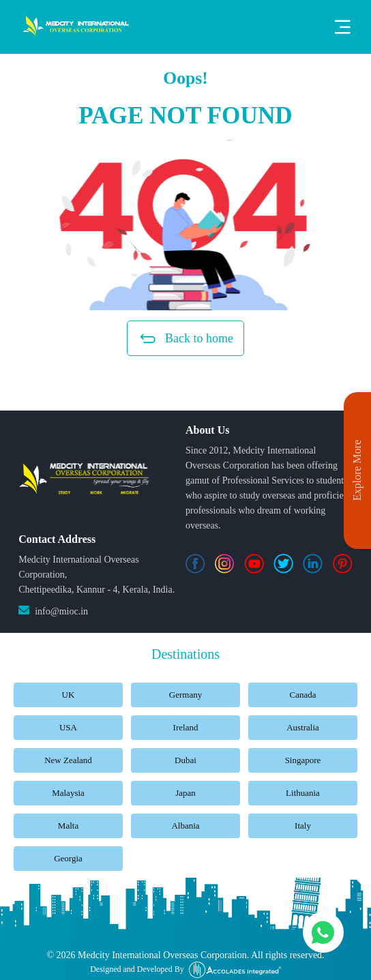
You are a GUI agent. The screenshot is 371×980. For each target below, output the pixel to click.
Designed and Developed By (185, 970)
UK (69, 695)
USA (68, 727)
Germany (185, 695)
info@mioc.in (61, 611)
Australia (303, 727)
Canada (303, 695)
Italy (303, 826)
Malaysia (68, 793)
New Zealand (68, 760)
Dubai (185, 760)
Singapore (303, 760)
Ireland (186, 727)
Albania (185, 826)
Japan (185, 793)
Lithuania (303, 793)
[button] (185, 225)
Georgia (68, 858)
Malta (68, 826)
